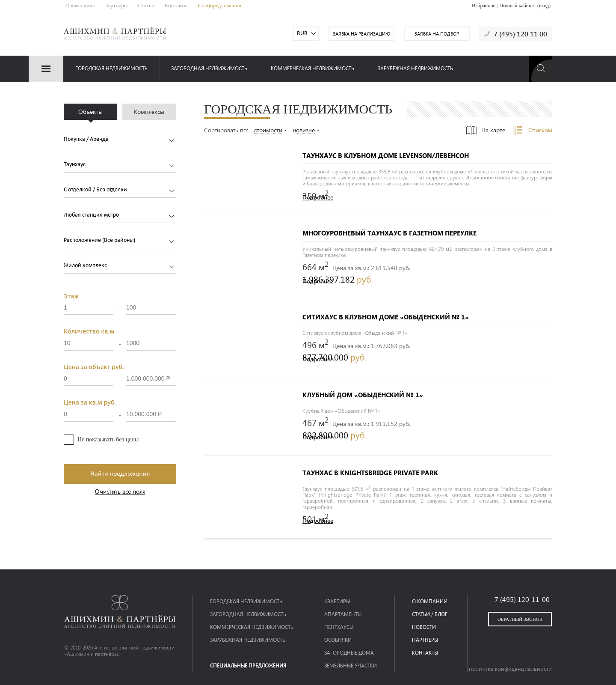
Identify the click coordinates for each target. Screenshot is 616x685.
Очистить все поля (120, 492)
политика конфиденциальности (510, 669)
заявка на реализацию (361, 34)
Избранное (484, 6)
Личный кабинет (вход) (525, 6)
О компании (80, 5)
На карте (493, 130)
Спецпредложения (220, 5)
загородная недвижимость (209, 68)
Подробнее (318, 198)
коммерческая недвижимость (312, 68)
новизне (304, 130)
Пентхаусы (339, 627)
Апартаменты (343, 614)
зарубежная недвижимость (415, 68)
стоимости (268, 130)
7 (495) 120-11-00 (522, 599)
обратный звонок (520, 619)
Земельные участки (351, 666)
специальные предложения (248, 666)
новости (424, 627)
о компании (430, 601)
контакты (425, 653)
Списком (540, 130)
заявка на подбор (437, 34)
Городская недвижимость (111, 68)
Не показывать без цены (108, 439)
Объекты (90, 112)
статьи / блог (430, 614)
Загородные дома (349, 653)
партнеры (425, 640)
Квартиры (337, 601)
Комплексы (149, 112)
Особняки (338, 640)
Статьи (146, 5)
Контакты (176, 5)
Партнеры (116, 5)
